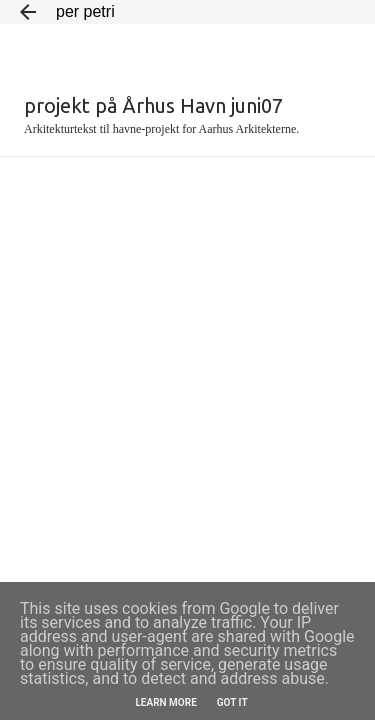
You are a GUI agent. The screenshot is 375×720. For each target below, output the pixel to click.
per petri (85, 11)
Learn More (165, 702)
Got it (232, 702)
